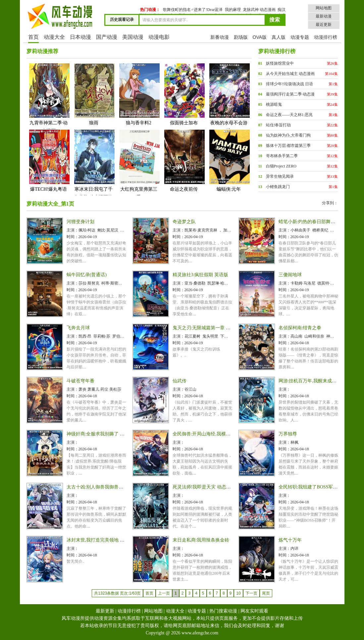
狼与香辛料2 (139, 94)
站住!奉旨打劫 (279, 125)
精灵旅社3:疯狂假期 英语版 (200, 275)
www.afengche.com (200, 633)
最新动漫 (324, 16)
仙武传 (180, 381)
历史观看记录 (122, 20)
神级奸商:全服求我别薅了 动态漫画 (103, 434)
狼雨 (94, 94)
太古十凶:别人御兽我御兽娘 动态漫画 (105, 487)
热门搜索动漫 (223, 611)
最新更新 (105, 611)
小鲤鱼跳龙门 (278, 187)
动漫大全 (54, 37)
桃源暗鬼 (274, 104)
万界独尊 (288, 434)
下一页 (251, 593)
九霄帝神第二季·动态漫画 (49, 98)
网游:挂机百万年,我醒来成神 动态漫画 (317, 381)
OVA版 (260, 37)
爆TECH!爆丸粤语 (49, 160)
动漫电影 (159, 37)
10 (238, 593)
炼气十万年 (290, 540)
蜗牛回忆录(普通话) (87, 275)
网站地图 (324, 8)
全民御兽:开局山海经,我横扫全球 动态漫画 (216, 434)
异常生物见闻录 (280, 176)
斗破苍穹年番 (80, 381)
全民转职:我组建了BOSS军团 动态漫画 (318, 487)
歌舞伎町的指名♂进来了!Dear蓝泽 (193, 10)
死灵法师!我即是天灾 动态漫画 (204, 487)
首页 (33, 37)
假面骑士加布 (184, 94)
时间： (73, 237)
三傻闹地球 (290, 275)
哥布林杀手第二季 (282, 156)
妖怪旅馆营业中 (280, 63)
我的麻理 (233, 10)
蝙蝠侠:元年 (229, 160)
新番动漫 (220, 37)
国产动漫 (107, 37)
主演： (73, 230)
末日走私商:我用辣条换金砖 (201, 540)
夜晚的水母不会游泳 (229, 98)
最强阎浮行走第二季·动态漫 (290, 94)
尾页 (266, 593)
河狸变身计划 (80, 222)
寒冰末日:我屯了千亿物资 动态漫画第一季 (94, 168)
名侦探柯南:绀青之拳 (300, 328)
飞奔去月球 (78, 328)
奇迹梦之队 (184, 222)
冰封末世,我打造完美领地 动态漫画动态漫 (109, 540)
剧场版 (241, 37)
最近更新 (324, 25)
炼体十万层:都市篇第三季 (288, 146)
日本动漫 (80, 37)
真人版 (279, 37)
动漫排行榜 (326, 37)
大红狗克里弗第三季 (139, 164)
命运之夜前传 (184, 160)
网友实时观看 (254, 611)
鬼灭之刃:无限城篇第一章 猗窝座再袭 (211, 328)
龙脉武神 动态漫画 (259, 10)
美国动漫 (133, 37)
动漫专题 (300, 37)
